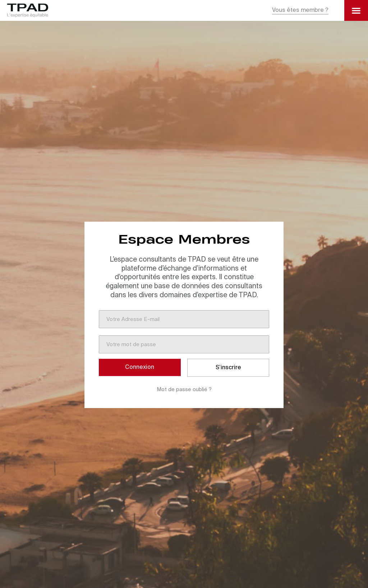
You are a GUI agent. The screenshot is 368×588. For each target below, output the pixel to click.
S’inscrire (228, 368)
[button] (300, 11)
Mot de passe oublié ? (184, 390)
